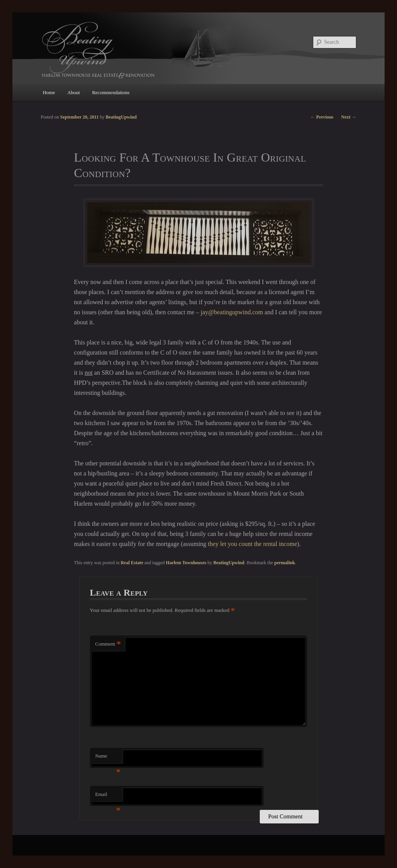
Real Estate (132, 563)
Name (108, 758)
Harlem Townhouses (186, 563)
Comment (108, 644)
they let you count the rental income (252, 544)
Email (108, 797)
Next (349, 117)
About (73, 92)
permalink (285, 563)
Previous (322, 117)
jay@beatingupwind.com (232, 312)
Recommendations (111, 92)
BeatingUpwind (229, 563)
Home (49, 92)
